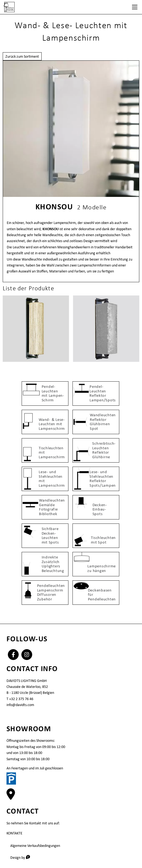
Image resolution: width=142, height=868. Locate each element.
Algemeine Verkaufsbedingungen (35, 846)
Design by (22, 857)
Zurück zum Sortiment (22, 56)
